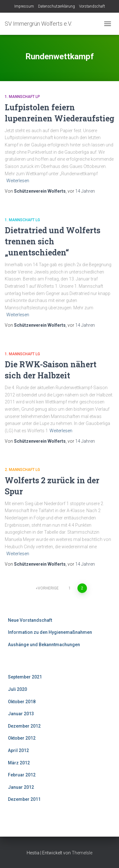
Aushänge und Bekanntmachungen (44, 645)
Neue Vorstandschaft (30, 620)
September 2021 (25, 677)
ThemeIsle (82, 853)
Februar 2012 (22, 775)
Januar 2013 (21, 714)
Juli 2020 (17, 689)
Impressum (24, 6)
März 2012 (19, 763)
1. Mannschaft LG (22, 220)
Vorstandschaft (92, 6)
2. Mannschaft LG (22, 470)
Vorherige (48, 588)
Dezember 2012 (24, 726)
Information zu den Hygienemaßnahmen (50, 632)
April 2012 (18, 750)
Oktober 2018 (22, 702)
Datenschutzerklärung (56, 6)
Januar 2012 (21, 787)
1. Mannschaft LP (22, 97)
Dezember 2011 (24, 799)
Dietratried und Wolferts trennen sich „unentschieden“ (53, 241)
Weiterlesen (18, 181)
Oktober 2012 (22, 738)
